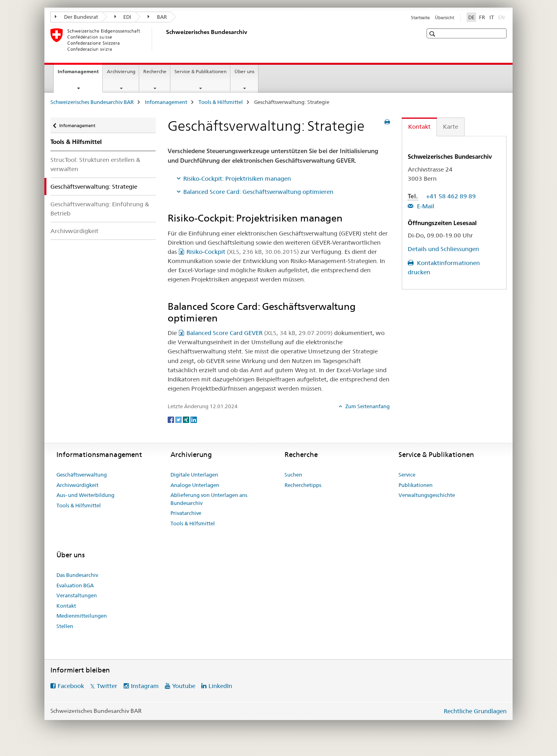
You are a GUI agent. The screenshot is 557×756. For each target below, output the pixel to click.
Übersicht (445, 18)
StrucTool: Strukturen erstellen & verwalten (95, 164)
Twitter (107, 686)
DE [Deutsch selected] (471, 17)
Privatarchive (186, 513)
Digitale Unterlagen (194, 475)
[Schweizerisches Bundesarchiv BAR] (164, 40)
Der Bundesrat (76, 17)
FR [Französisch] (482, 17)
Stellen (65, 626)
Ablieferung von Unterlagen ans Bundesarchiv (209, 499)
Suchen (293, 475)
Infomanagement (80, 74)
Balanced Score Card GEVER (259, 333)
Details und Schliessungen (443, 249)
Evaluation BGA (75, 585)
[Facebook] (171, 419)
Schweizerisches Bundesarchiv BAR (92, 102)
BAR (157, 17)
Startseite (420, 18)
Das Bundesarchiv (77, 575)
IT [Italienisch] (492, 17)
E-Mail (425, 206)
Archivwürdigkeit (74, 231)
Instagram (145, 686)
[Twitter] (179, 419)
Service (407, 475)
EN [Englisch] (502, 17)
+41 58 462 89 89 (451, 196)
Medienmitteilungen (82, 616)
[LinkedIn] (194, 419)
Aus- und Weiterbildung (85, 495)
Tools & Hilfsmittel (221, 102)
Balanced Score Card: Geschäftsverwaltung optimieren (258, 192)
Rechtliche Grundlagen (475, 711)
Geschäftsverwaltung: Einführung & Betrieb (100, 209)
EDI (123, 17)
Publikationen (416, 485)
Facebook (71, 686)
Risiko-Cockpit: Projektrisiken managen (237, 179)
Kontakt (66, 606)
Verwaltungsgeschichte (427, 495)
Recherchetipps (303, 485)
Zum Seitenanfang (367, 406)
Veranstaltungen (77, 595)
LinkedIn (220, 686)
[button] (433, 34)
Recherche (155, 71)
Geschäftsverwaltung (82, 475)
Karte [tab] (451, 127)
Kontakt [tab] (419, 127)
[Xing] (187, 419)
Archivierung (121, 71)
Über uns (244, 71)
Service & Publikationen (200, 71)
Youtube (184, 686)
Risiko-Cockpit (243, 252)
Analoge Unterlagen (195, 485)
